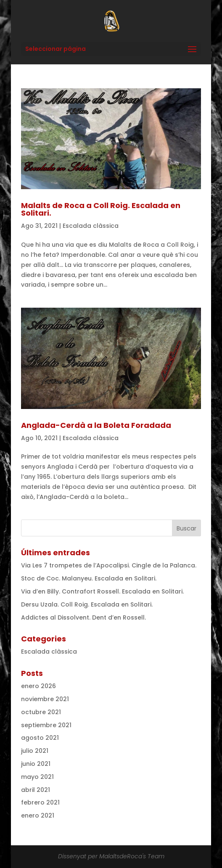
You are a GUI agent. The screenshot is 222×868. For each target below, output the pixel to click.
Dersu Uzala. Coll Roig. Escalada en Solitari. (87, 604)
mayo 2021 (37, 777)
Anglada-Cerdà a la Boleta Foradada (96, 425)
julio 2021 (35, 751)
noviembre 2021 (45, 699)
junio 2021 (36, 764)
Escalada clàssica (91, 226)
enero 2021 (38, 815)
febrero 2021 (40, 802)
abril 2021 (36, 790)
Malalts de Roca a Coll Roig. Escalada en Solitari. (101, 209)
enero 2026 (38, 686)
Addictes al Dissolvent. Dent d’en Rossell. (83, 617)
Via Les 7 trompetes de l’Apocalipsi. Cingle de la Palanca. (109, 565)
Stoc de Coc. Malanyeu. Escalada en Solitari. (89, 578)
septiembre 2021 (46, 725)
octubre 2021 (41, 712)
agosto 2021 (40, 738)
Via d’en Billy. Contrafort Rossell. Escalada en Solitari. (102, 591)
